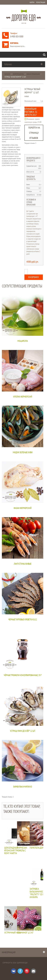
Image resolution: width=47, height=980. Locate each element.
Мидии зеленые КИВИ (23, 452)
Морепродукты (18, 74)
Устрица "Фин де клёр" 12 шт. (23, 731)
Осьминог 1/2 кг (25, 933)
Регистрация (41, 2)
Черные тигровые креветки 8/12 (23, 619)
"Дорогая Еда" (22, 963)
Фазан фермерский (23, 508)
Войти (32, 2)
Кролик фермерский (23, 397)
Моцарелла (23, 341)
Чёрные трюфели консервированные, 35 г (23, 675)
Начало (7, 74)
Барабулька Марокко (23, 787)
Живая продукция (33, 74)
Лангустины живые (23, 564)
